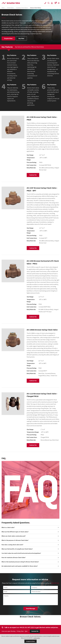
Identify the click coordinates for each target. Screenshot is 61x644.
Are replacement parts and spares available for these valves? (20, 566)
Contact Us (33, 175)
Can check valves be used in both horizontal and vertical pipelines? (21, 553)
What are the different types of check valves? (15, 532)
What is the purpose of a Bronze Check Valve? (15, 540)
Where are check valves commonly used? (14, 536)
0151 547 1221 (55, 583)
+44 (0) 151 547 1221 (27, 627)
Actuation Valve (11, 3)
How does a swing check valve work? (12, 545)
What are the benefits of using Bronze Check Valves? (17, 549)
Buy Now (21, 38)
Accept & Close (30, 641)
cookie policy (37, 638)
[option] (13, 127)
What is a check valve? (8, 527)
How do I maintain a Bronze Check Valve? (14, 558)
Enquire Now (8, 38)
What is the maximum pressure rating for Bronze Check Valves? (20, 562)
